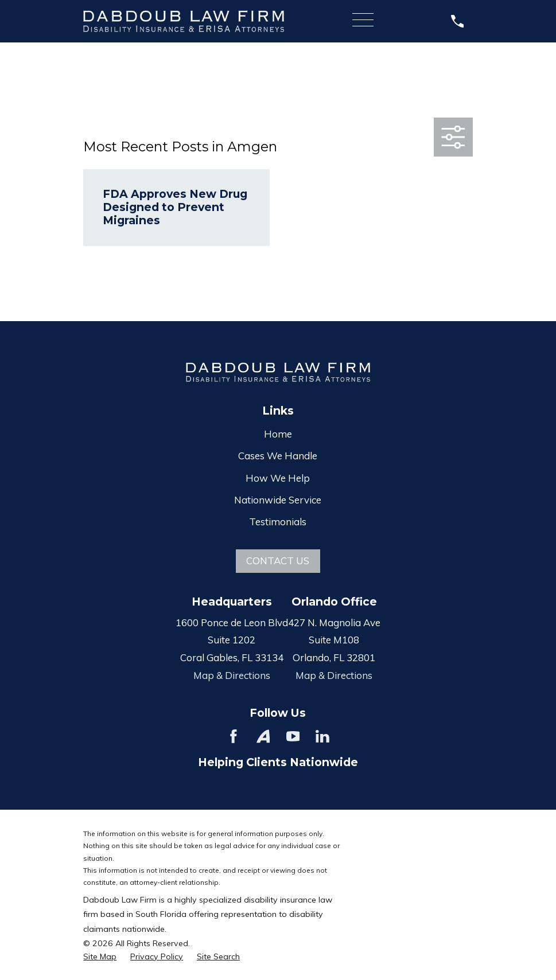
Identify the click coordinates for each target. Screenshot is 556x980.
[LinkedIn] (322, 736)
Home (278, 434)
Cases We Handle (278, 456)
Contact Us (278, 561)
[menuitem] (100, 957)
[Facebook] (234, 736)
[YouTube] (293, 736)
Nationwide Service (278, 500)
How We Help (278, 478)
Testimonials (278, 522)
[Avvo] (263, 736)
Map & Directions (232, 675)
